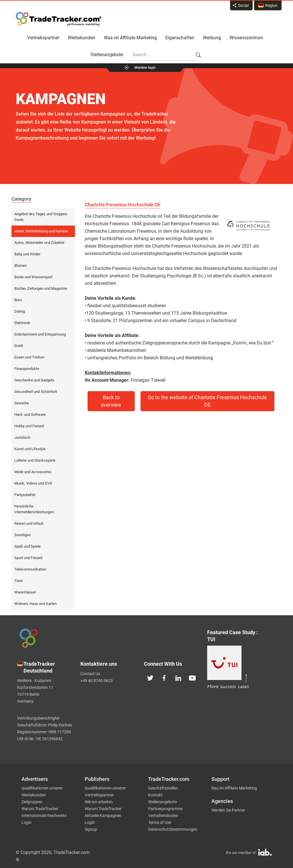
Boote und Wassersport (33, 277)
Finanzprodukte (27, 369)
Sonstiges (22, 535)
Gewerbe (22, 403)
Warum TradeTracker (40, 809)
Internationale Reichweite (44, 816)
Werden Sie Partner (228, 810)
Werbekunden (82, 38)
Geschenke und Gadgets (34, 380)
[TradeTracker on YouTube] (192, 677)
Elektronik (22, 323)
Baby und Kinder (27, 254)
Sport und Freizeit (28, 558)
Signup (91, 829)
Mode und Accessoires (33, 472)
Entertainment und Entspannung (40, 334)
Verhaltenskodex (163, 816)
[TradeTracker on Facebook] (164, 677)
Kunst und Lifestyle (30, 449)
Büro (18, 300)
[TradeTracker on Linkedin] (178, 677)
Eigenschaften (180, 38)
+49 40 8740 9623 (97, 681)
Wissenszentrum (246, 38)
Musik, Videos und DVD (33, 483)
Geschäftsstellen (163, 788)
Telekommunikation (30, 569)
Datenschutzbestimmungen (173, 829)
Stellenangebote (107, 55)
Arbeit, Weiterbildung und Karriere (41, 231)
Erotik (19, 346)
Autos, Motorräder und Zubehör (39, 243)
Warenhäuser (25, 592)
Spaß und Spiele (27, 546)
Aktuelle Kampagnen (103, 816)
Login (26, 822)
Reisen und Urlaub (29, 523)
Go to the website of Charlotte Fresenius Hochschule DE (207, 401)
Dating (20, 311)
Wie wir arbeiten (99, 802)
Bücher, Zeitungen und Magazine (41, 288)
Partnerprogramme (165, 809)
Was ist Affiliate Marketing (130, 38)
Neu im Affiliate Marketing (234, 788)
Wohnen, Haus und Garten (35, 604)
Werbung (212, 38)
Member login (145, 68)
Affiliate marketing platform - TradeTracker (59, 19)
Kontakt (155, 795)
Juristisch (22, 437)
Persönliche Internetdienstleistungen (34, 509)
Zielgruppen (32, 802)
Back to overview (111, 401)
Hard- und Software (30, 415)
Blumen (20, 266)
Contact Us (90, 674)
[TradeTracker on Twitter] (150, 677)
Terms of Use (160, 822)
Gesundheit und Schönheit (36, 392)
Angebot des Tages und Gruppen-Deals (41, 217)
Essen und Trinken (29, 357)
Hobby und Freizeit (29, 426)
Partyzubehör (25, 495)
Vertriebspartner (43, 38)
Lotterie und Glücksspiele (35, 460)
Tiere (18, 581)
